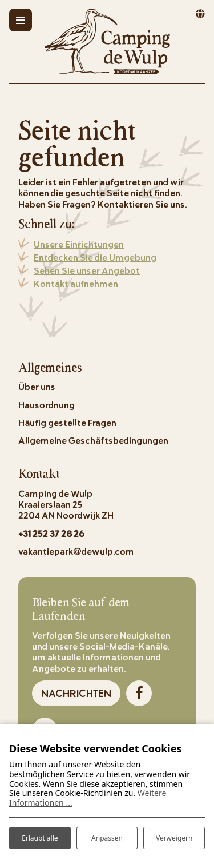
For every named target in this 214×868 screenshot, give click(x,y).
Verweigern (174, 838)
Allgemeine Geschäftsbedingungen (93, 440)
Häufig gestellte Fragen (67, 422)
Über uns (37, 386)
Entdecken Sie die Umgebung (95, 257)
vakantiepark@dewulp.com (76, 551)
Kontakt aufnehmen (76, 283)
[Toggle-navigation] (21, 20)
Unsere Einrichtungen (79, 244)
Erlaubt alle (40, 838)
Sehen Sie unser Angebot (87, 270)
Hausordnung (47, 405)
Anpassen (107, 838)
